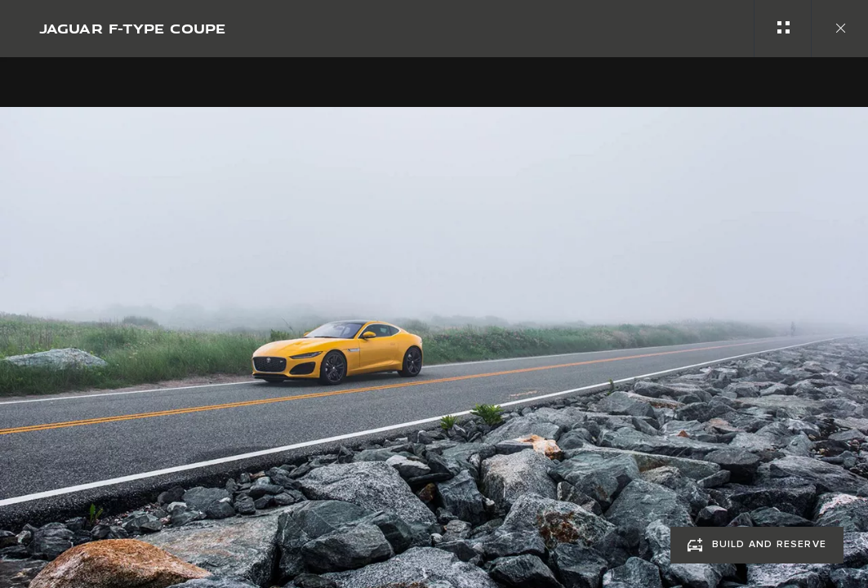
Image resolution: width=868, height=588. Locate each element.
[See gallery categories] (782, 29)
